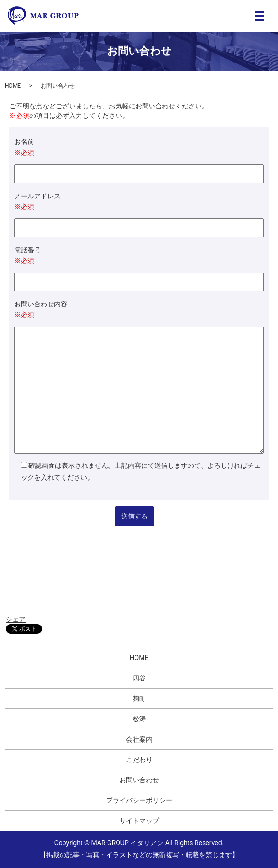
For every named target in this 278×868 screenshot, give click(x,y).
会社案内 (139, 739)
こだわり (139, 760)
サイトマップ (139, 821)
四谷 (139, 678)
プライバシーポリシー (139, 800)
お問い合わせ (139, 780)
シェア (16, 619)
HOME (13, 86)
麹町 (139, 698)
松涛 (139, 719)
